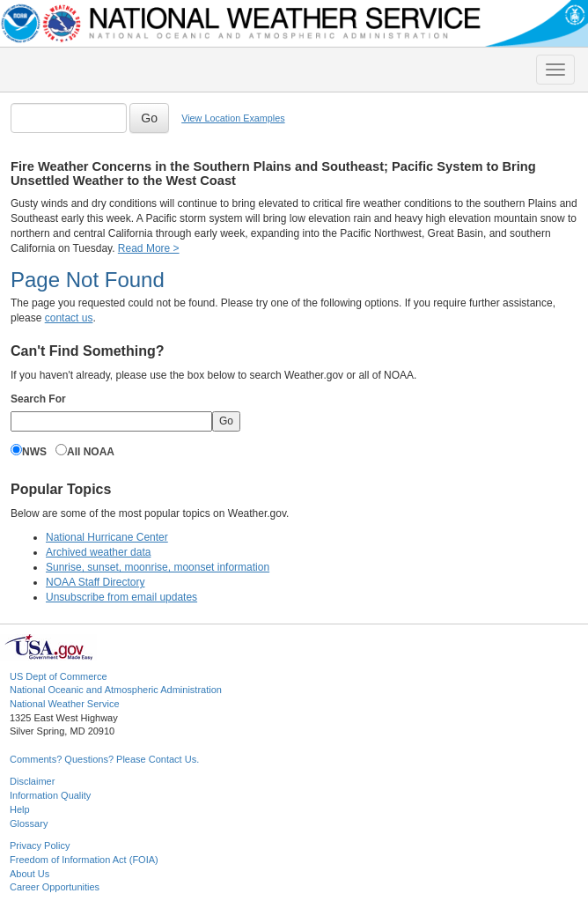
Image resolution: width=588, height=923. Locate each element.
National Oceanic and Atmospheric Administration (116, 690)
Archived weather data (98, 552)
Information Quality (50, 795)
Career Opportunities (55, 887)
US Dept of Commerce (59, 676)
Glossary (29, 823)
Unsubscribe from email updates (121, 597)
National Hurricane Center (107, 537)
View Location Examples (233, 118)
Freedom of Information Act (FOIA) (84, 860)
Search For (38, 399)
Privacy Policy (40, 845)
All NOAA (91, 452)
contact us (69, 318)
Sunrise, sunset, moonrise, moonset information (158, 567)
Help (20, 809)
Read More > (149, 248)
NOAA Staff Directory (95, 582)
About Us (29, 874)
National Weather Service (65, 704)
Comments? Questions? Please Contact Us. (104, 759)
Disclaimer (32, 781)
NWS (34, 452)
